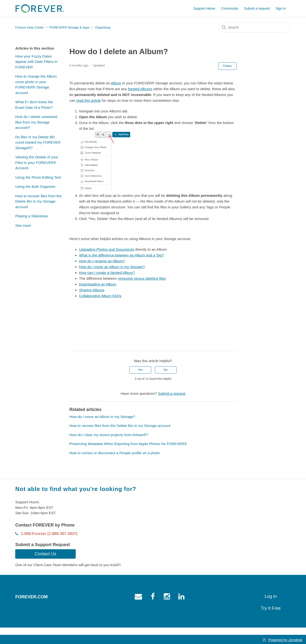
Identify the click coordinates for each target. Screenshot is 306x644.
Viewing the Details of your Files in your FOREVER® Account (37, 162)
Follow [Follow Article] (228, 66)
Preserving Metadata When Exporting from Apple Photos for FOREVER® (128, 444)
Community (230, 8)
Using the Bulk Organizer (35, 187)
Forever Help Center (30, 27)
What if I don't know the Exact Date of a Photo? (34, 105)
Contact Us (46, 554)
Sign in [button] (281, 8)
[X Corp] (80, 344)
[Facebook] (73, 344)
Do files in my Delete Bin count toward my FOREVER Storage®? (38, 142)
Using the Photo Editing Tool (38, 177)
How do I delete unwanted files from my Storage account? (36, 122)
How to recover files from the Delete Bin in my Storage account (38, 201)
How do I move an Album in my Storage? (102, 417)
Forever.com (31, 597)
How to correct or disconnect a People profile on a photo (115, 453)
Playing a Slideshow (31, 216)
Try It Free (271, 608)
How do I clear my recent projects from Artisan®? (109, 435)
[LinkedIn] (87, 344)
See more (23, 225)
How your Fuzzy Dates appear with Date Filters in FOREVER (36, 62)
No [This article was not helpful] (166, 370)
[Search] (254, 27)
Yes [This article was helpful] (141, 370)
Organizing (103, 27)
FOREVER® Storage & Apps (69, 27)
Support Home (204, 8)
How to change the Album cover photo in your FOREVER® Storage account (36, 84)
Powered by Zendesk (285, 640)
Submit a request (257, 8)
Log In (271, 596)
